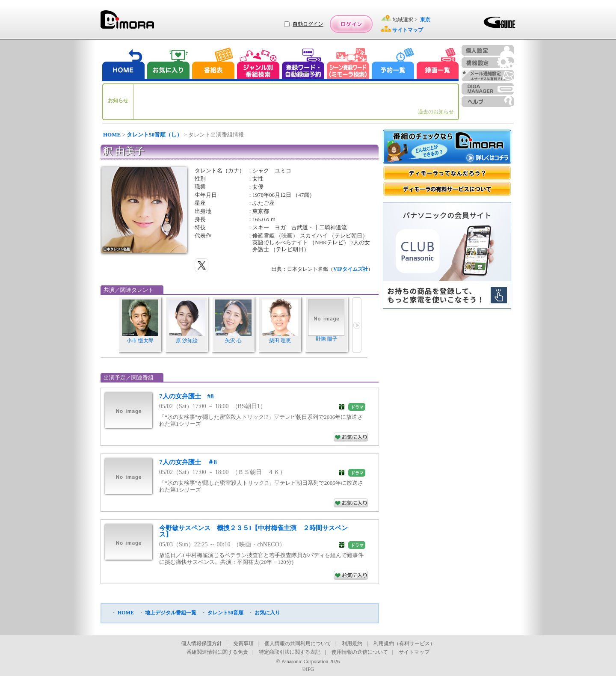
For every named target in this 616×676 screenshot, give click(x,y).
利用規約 (352, 643)
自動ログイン (308, 24)
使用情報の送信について (360, 652)
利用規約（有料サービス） (404, 643)
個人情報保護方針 (201, 643)
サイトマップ (414, 652)
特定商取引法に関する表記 (290, 652)
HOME (112, 135)
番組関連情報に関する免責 (217, 652)
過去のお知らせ (436, 112)
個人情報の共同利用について (298, 643)
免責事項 (243, 643)
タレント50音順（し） (154, 135)
